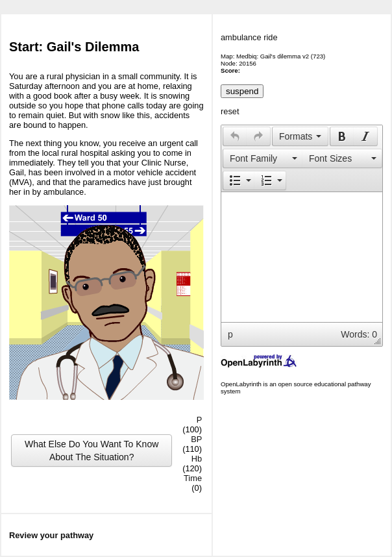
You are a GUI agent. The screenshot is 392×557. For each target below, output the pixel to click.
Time (193, 478)
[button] (235, 136)
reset (230, 111)
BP (196, 439)
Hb (197, 459)
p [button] (230, 334)
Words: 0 (359, 334)
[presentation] (235, 136)
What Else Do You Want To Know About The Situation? (92, 451)
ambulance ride (249, 37)
